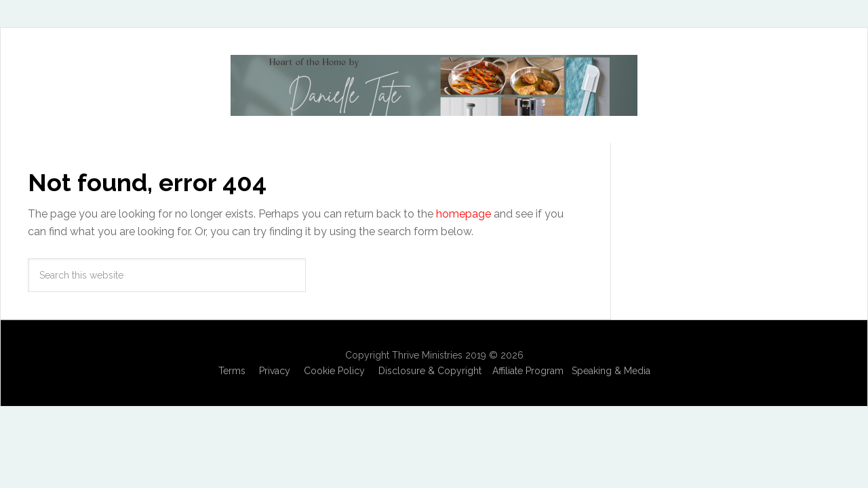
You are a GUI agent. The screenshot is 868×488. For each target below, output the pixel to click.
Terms (232, 371)
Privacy (275, 371)
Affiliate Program (528, 371)
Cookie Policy (334, 371)
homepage (463, 214)
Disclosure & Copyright (430, 371)
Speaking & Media (611, 371)
